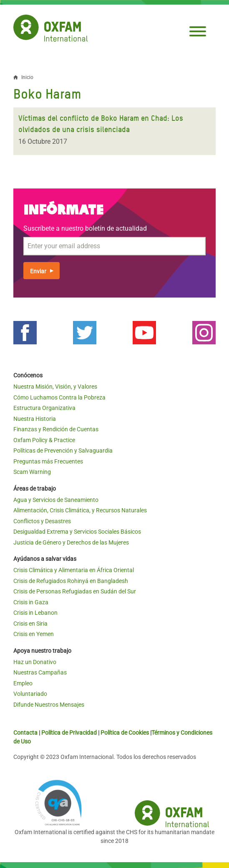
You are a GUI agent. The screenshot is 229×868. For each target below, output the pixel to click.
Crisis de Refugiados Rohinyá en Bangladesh (71, 581)
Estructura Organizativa (44, 408)
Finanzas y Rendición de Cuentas (56, 429)
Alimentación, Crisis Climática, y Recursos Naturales (80, 510)
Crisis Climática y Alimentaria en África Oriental (74, 570)
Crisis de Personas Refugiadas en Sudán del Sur (75, 591)
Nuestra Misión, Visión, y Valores (55, 387)
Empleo (23, 683)
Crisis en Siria (30, 624)
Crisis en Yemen (34, 634)
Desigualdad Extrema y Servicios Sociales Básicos (77, 532)
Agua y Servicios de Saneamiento (56, 500)
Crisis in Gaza (31, 602)
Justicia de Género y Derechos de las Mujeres (71, 542)
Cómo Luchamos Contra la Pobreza (59, 397)
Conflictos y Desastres (42, 521)
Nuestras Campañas (40, 672)
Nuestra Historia (35, 419)
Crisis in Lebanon (35, 613)
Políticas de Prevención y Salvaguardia (63, 451)
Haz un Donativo (35, 662)
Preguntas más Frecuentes (48, 461)
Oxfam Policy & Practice (44, 440)
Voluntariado (30, 694)
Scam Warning (32, 472)
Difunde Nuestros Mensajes (49, 705)
